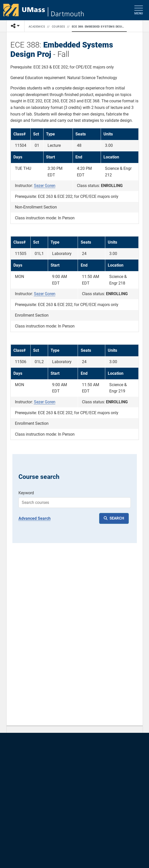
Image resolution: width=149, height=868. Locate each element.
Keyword (26, 493)
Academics (37, 27)
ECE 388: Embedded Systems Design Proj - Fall (98, 27)
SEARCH (117, 518)
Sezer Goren (45, 186)
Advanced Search (35, 518)
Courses (59, 27)
